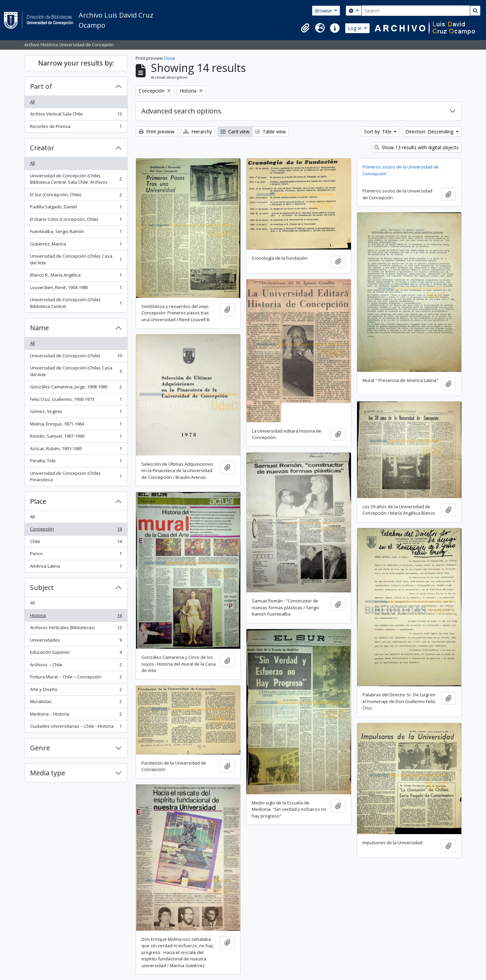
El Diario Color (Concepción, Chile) (76, 221)
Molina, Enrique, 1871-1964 (76, 425)
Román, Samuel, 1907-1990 (76, 437)
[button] (305, 28)
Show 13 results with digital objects (416, 147)
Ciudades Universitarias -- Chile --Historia (76, 728)
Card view (235, 132)
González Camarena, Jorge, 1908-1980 (76, 388)
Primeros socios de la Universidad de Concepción (401, 170)
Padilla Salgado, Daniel (76, 208)
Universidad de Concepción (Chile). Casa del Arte (76, 259)
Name (39, 328)
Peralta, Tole (76, 462)
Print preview (157, 132)
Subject (42, 587)
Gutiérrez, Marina (76, 245)
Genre (40, 748)
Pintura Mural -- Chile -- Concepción (76, 678)
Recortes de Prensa (76, 128)
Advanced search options (181, 111)
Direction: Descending (430, 132)
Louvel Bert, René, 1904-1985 (76, 289)
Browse (324, 11)
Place (38, 501)
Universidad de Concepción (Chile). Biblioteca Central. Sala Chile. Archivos (76, 179)
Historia (76, 617)
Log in (355, 28)
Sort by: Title (379, 132)
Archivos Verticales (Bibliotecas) (76, 629)
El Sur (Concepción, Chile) (76, 196)
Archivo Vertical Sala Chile (76, 115)
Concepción (76, 530)
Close (169, 58)
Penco (76, 555)
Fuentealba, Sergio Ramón (76, 233)
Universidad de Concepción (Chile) (76, 357)
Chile (76, 543)
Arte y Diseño (76, 691)
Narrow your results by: (76, 63)
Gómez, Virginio (76, 413)
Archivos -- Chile (76, 666)
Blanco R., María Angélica (76, 276)
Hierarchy (198, 132)
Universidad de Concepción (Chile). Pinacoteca (76, 476)
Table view (271, 132)
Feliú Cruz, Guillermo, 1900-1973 (76, 401)
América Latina (76, 568)
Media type (48, 773)
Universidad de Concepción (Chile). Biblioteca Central (76, 303)
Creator (42, 148)
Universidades (76, 641)
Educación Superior (76, 654)
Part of (41, 86)
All (32, 102)
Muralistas (76, 703)
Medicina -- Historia (76, 715)
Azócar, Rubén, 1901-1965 (76, 450)
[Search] (416, 11)
